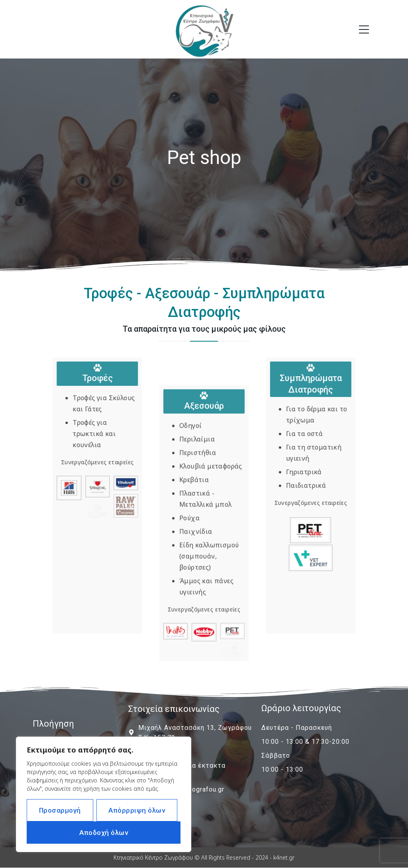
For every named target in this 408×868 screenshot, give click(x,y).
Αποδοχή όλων (104, 833)
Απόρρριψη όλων (137, 810)
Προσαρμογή (60, 810)
